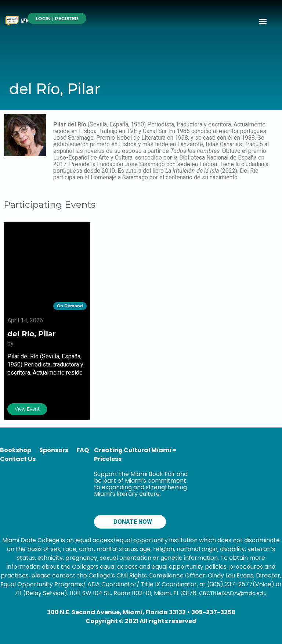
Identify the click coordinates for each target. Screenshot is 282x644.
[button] (263, 21)
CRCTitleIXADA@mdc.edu (233, 593)
